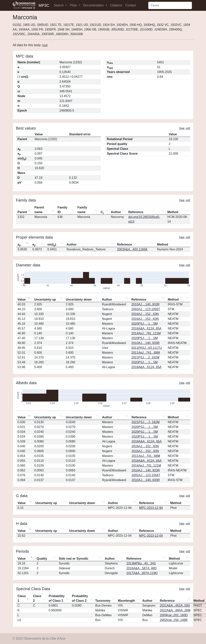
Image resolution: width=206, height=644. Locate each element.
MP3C (44, 5)
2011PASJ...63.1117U (147, 348)
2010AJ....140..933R (146, 304)
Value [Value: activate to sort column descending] (22, 300)
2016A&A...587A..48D (142, 568)
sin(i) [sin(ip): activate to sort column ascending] (52, 245)
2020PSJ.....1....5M (145, 324)
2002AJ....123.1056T (146, 309)
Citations (116, 5)
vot (45, 45)
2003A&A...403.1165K (132, 249)
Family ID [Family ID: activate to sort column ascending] (62, 210)
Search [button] (59, 5)
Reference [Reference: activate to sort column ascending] (136, 212)
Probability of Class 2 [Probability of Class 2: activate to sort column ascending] (80, 598)
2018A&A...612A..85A (147, 328)
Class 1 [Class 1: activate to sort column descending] (22, 598)
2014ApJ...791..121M (146, 333)
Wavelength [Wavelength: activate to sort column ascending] (126, 601)
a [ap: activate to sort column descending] (19, 245)
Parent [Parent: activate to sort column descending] (22, 212)
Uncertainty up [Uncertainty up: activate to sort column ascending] (45, 300)
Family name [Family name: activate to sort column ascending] (82, 210)
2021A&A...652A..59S (175, 605)
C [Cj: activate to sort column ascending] (102, 212)
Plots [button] (74, 5)
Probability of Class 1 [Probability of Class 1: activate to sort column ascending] (57, 598)
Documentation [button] (94, 5)
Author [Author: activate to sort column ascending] (116, 212)
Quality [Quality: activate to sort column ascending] (42, 559)
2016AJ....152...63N (145, 314)
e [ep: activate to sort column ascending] (34, 245)
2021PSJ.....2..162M (145, 357)
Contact (131, 5)
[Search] (170, 5)
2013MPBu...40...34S (141, 563)
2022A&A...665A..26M (175, 610)
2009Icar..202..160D (174, 615)
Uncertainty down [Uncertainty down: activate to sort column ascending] (79, 300)
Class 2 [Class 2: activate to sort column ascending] (37, 598)
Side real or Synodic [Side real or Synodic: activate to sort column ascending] (74, 559)
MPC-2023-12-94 (151, 508)
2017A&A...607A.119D (142, 573)
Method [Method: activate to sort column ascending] (173, 212)
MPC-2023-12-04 (151, 536)
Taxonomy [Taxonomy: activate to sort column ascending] (103, 601)
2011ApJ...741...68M (146, 353)
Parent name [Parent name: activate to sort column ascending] (39, 210)
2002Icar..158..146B (174, 620)
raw (182, 128)
